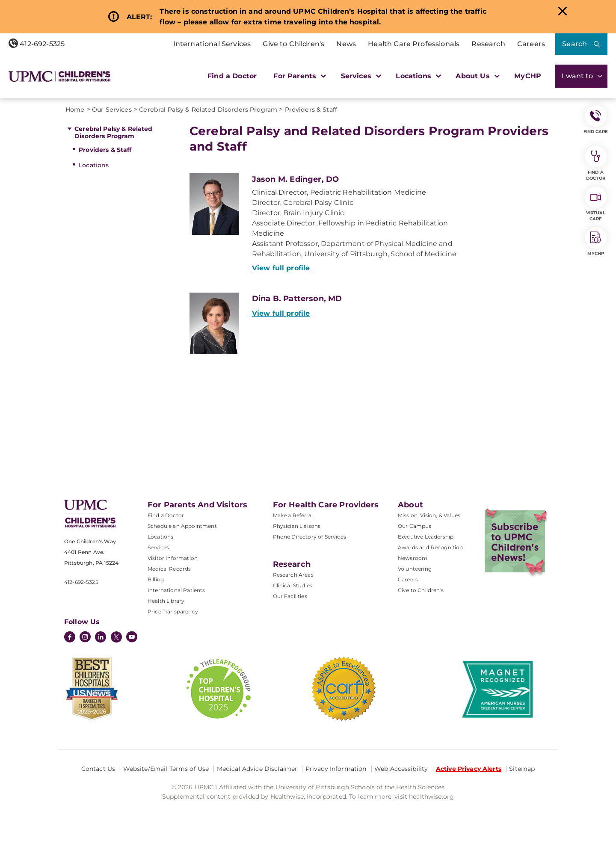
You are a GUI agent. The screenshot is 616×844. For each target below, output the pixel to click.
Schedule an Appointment (182, 526)
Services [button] (360, 76)
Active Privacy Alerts (469, 769)
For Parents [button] (299, 76)
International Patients (176, 590)
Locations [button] (417, 76)
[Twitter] (116, 637)
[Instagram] (85, 638)
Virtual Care (596, 204)
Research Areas (293, 575)
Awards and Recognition (431, 547)
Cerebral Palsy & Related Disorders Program (113, 132)
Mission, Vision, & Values (429, 515)
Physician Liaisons (297, 526)
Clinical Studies (293, 585)
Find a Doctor (232, 76)
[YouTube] (132, 638)
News (346, 44)
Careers (531, 44)
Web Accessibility (401, 769)
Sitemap (522, 769)
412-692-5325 (37, 44)
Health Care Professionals (414, 44)
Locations (94, 165)
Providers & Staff (105, 150)
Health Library (166, 601)
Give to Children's (293, 44)
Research (488, 44)
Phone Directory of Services (309, 537)
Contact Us (98, 769)
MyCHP (528, 76)
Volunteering (415, 569)
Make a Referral (293, 515)
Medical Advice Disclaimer (257, 769)
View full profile (281, 268)
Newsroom (413, 558)
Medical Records (169, 569)
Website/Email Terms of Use (166, 769)
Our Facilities (290, 596)
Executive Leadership (426, 537)
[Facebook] (70, 638)
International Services (212, 44)
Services (158, 547)
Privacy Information (336, 769)
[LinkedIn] (101, 638)
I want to (581, 76)
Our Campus (415, 526)
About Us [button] (477, 76)
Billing (156, 579)
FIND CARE (596, 120)
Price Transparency (173, 612)
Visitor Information (173, 558)
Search (575, 44)
